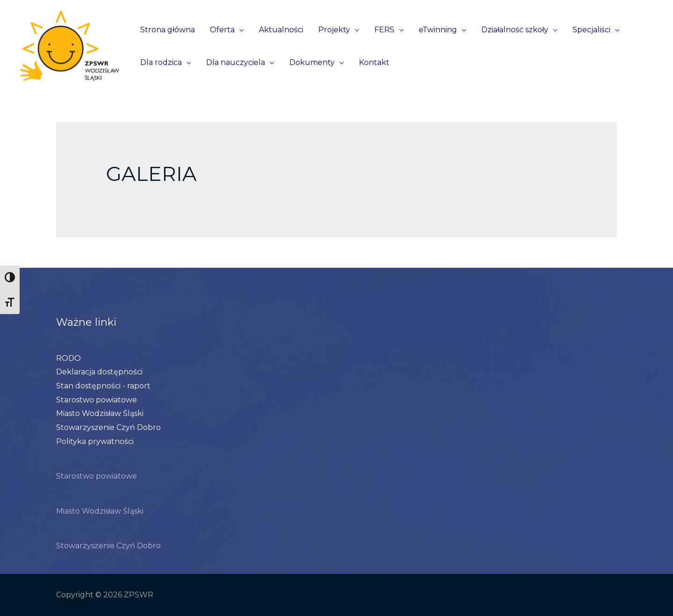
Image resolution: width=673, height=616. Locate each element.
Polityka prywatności (95, 441)
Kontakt (374, 62)
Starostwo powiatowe (97, 400)
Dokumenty (312, 62)
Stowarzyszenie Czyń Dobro (108, 427)
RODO (68, 358)
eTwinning (438, 30)
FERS (384, 30)
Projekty (334, 30)
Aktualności (281, 30)
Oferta (222, 30)
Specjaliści (591, 30)
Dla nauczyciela (236, 62)
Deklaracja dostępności (99, 372)
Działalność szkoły (515, 30)
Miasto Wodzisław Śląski (100, 413)
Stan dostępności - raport (103, 386)
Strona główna (168, 30)
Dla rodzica (161, 62)
